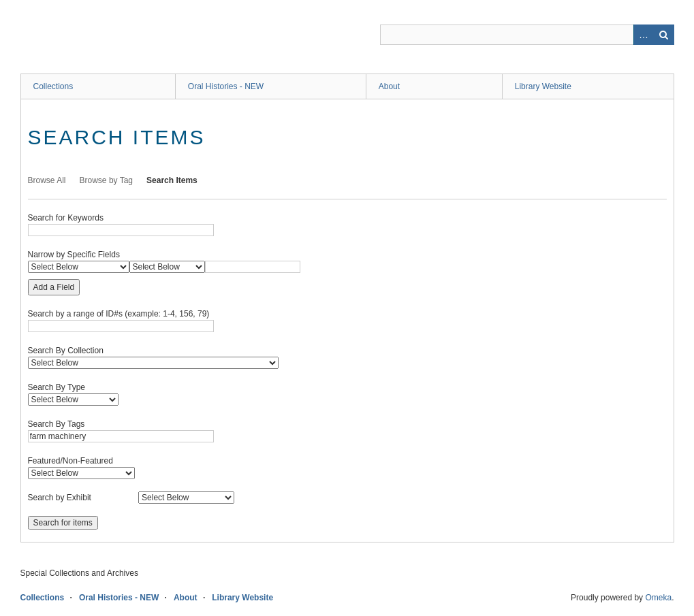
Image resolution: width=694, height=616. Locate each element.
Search (664, 35)
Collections (53, 86)
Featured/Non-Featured (70, 461)
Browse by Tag (107, 180)
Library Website (543, 86)
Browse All (47, 180)
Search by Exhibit (60, 498)
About (389, 86)
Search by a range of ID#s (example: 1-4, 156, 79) (119, 314)
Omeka (658, 598)
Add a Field (54, 287)
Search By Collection (66, 351)
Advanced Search (644, 35)
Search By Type (57, 387)
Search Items (172, 180)
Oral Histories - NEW (226, 86)
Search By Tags (57, 424)
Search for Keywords (66, 218)
